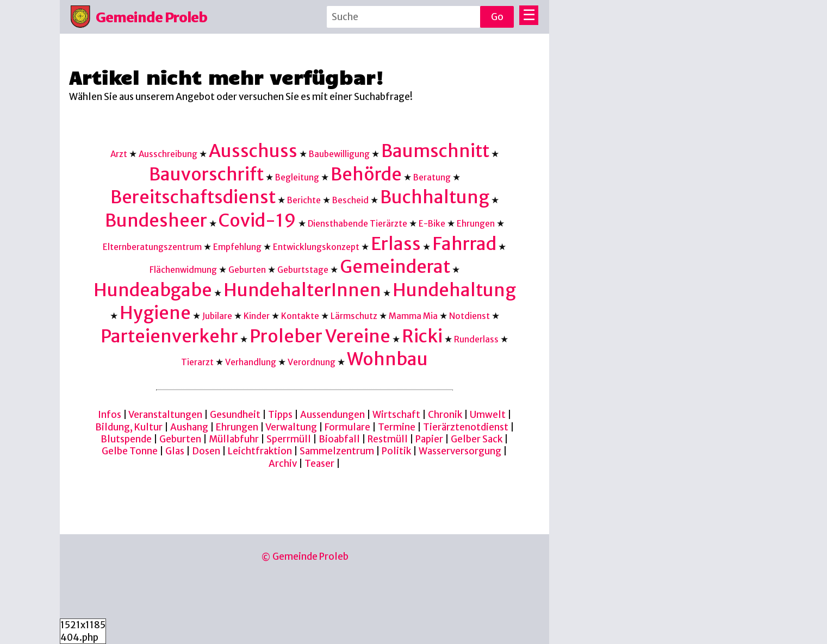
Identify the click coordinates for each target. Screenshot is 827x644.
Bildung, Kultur (129, 427)
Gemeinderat (395, 267)
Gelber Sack (477, 439)
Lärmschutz (354, 316)
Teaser (319, 464)
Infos (110, 415)
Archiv (283, 464)
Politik (396, 451)
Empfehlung (237, 247)
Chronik (445, 415)
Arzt (119, 154)
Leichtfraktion (260, 451)
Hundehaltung (454, 290)
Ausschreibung (168, 154)
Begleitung (297, 177)
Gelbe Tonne (130, 451)
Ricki (422, 336)
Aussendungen (332, 415)
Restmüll (388, 439)
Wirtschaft (396, 415)
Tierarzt (197, 362)
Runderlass (476, 339)
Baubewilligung (339, 154)
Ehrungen (476, 224)
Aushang (189, 427)
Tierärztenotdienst (466, 427)
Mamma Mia (413, 316)
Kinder (257, 316)
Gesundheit (235, 415)
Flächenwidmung (183, 270)
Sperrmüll (289, 439)
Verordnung (312, 362)
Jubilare (217, 316)
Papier (429, 439)
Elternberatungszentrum (152, 247)
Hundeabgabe (153, 290)
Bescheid (350, 200)
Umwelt (488, 415)
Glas (175, 451)
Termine (397, 427)
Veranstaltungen (165, 415)
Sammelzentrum (337, 451)
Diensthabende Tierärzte (357, 224)
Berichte (304, 200)
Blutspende (126, 439)
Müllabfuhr (234, 439)
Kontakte (300, 316)
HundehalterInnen (302, 290)
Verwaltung (291, 427)
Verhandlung (251, 362)
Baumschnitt (435, 151)
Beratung (432, 177)
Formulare (347, 427)
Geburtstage (303, 270)
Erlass (396, 244)
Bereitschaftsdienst (193, 197)
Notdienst (470, 316)
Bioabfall (339, 439)
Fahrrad (464, 244)
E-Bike (432, 224)
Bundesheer (156, 220)
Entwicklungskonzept (316, 247)
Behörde (366, 174)
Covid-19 (257, 220)
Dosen (206, 451)
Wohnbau (387, 359)
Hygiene (155, 313)
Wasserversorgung (460, 451)
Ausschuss (253, 151)
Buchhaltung (435, 197)
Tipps (280, 415)
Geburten (247, 270)
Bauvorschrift (206, 174)
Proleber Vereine (320, 336)
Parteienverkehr (169, 336)
